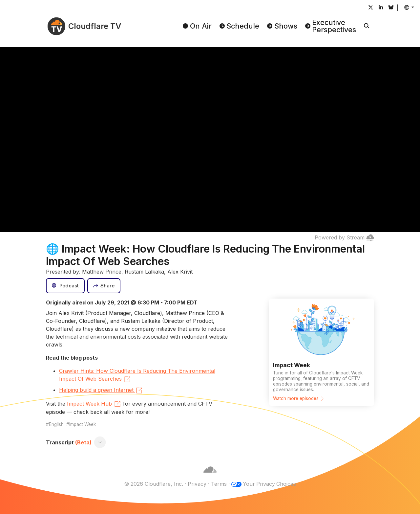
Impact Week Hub (94, 404)
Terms (219, 484)
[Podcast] (65, 286)
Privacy (197, 484)
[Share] (104, 286)
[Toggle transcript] (100, 442)
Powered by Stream (344, 237)
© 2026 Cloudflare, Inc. (153, 484)
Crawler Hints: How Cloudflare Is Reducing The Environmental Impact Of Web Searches (137, 375)
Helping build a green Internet (101, 391)
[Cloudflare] (210, 476)
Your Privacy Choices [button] (269, 484)
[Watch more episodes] (322, 352)
